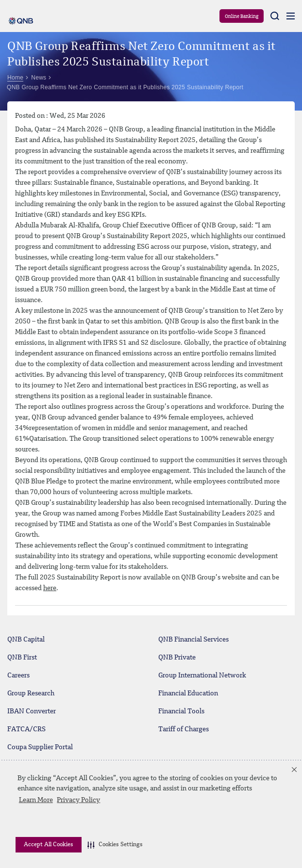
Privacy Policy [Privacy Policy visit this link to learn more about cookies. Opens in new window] (78, 800)
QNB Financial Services (193, 640)
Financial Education (188, 693)
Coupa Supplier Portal (40, 747)
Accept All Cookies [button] (49, 845)
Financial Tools (181, 711)
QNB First (22, 658)
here (50, 588)
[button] (115, 845)
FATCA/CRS (26, 729)
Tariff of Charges (184, 729)
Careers (18, 675)
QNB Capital (26, 640)
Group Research (31, 693)
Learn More (36, 800)
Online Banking (242, 16)
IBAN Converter (32, 711)
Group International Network (202, 675)
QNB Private (177, 658)
